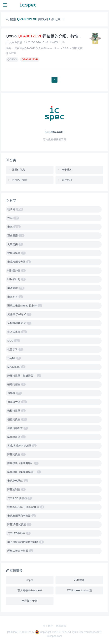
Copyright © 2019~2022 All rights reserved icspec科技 (69, 632)
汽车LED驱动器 (19, 533)
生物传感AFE (18, 428)
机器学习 (15, 349)
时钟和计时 (17, 279)
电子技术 (65, 170)
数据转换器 (17, 253)
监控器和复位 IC (19, 323)
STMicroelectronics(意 (79, 590)
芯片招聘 (65, 180)
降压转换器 (17, 454)
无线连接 (15, 244)
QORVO (12, 61)
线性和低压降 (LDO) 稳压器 (26, 507)
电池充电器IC (18, 481)
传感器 (15, 393)
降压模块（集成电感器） (24, 472)
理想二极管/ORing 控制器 (25, 306)
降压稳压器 (17, 437)
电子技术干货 (30, 601)
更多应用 (16, 236)
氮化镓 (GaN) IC (19, 314)
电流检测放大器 (19, 262)
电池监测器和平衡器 (22, 516)
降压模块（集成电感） (23, 463)
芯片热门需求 (17, 180)
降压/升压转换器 (19, 524)
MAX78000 (16, 367)
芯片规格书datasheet (30, 590)
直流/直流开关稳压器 (22, 446)
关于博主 (48, 626)
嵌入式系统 (17, 332)
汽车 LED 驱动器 (20, 498)
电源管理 (16, 288)
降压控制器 (17, 489)
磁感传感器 (17, 384)
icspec (30, 580)
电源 (14, 227)
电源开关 (15, 297)
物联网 (15, 209)
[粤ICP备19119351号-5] (21, 632)
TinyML (14, 358)
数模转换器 (17, 411)
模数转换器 (17, 419)
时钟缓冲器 (17, 271)
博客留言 (61, 626)
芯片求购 (79, 580)
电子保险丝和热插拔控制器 (26, 542)
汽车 (13, 218)
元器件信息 (16, 170)
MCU (14, 341)
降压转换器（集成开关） (24, 376)
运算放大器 (17, 402)
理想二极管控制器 (20, 551)
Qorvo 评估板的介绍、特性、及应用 (50, 37)
